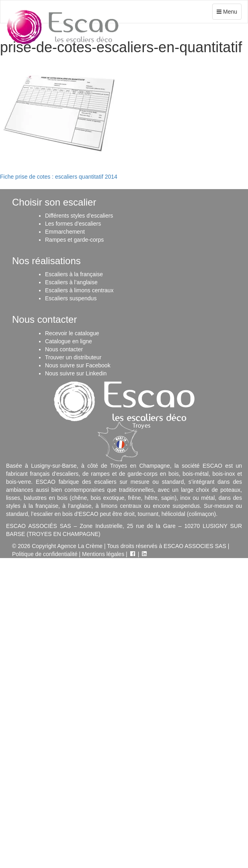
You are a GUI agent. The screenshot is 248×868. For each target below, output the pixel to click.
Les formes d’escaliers (73, 224)
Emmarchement (65, 232)
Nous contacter (64, 349)
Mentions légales (103, 554)
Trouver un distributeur (73, 357)
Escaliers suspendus (71, 298)
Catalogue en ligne (69, 341)
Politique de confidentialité (45, 554)
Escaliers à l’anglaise (71, 282)
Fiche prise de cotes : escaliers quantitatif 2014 (59, 177)
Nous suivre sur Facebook (78, 365)
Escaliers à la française (74, 274)
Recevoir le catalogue (72, 333)
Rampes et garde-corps (74, 240)
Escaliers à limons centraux (79, 290)
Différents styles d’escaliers (79, 216)
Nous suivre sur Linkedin (76, 373)
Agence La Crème (80, 546)
